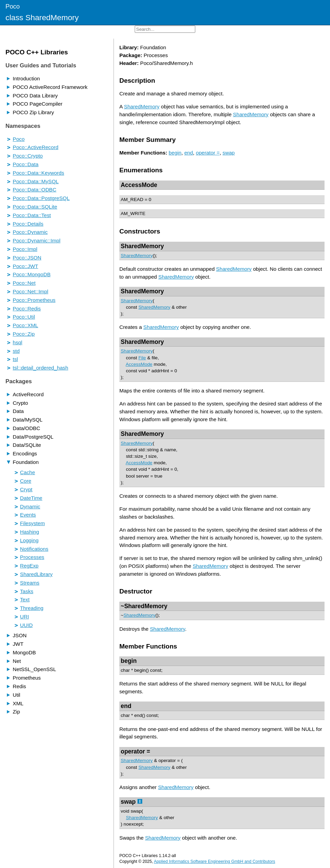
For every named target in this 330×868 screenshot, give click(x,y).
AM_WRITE (133, 213)
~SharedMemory (144, 606)
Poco (13, 6)
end (189, 153)
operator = (208, 153)
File (142, 358)
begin (175, 153)
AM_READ (132, 199)
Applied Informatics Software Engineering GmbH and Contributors (215, 862)
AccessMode (139, 185)
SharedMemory (142, 106)
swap (229, 153)
